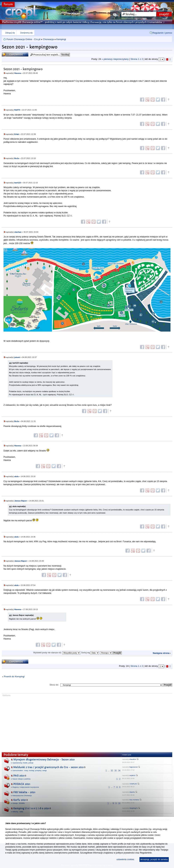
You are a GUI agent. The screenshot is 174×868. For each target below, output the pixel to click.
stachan (18, 232)
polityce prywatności (125, 853)
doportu (132, 792)
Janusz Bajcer (21, 501)
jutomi (17, 357)
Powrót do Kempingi (14, 677)
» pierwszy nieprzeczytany (115, 59)
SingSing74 (134, 808)
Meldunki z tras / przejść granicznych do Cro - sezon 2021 (49, 767)
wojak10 (132, 775)
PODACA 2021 (22, 784)
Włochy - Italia (18, 812)
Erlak (16, 134)
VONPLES (133, 784)
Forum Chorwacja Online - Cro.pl (23, 39)
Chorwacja (48, 39)
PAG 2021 (19, 776)
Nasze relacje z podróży (22, 779)
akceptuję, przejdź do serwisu (154, 859)
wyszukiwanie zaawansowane (134, 18)
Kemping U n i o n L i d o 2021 (31, 808)
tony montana (134, 800)
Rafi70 (17, 110)
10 (119, 803)
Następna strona (161, 653)
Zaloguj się (10, 33)
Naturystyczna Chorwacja (22, 795)
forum (8, 4)
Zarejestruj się (26, 33)
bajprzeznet (134, 767)
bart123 (18, 183)
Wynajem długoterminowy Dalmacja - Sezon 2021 (44, 760)
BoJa (16, 158)
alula (16, 476)
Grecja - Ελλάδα (19, 803)
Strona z (137, 59)
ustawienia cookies (125, 859)
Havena (18, 73)
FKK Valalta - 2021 (24, 792)
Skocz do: (54, 685)
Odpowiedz (15, 54)
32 (112, 771)
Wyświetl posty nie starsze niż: (57, 653)
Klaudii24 (133, 759)
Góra (168, 100)
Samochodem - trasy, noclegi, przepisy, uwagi (30, 770)
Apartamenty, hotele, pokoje (23, 763)
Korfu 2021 (20, 800)
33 (116, 771)
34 (119, 771)
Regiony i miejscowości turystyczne (26, 787)
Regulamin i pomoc (162, 33)
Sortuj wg (90, 653)
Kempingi (61, 39)
